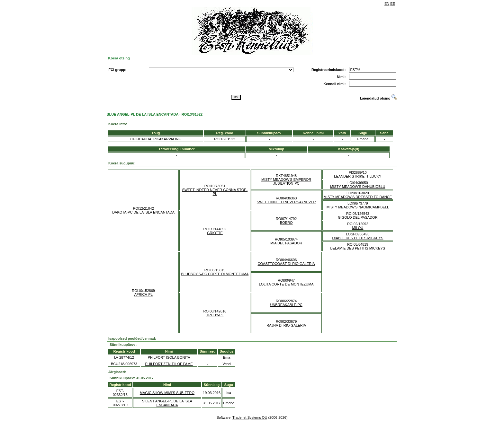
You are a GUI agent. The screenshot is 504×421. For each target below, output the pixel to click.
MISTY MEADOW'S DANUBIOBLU (358, 187)
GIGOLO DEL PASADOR (358, 217)
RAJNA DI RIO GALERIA (286, 325)
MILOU (358, 228)
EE (393, 4)
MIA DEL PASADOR (286, 243)
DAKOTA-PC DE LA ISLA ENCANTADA (143, 212)
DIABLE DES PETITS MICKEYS (358, 238)
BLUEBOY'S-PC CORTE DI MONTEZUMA (215, 274)
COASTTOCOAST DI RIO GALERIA (286, 264)
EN (387, 4)
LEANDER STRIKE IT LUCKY (358, 176)
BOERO (286, 223)
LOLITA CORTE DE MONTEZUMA (286, 284)
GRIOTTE (215, 233)
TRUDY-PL (215, 315)
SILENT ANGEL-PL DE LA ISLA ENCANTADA (167, 403)
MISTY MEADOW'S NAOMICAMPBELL (358, 207)
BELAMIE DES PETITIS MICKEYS (358, 248)
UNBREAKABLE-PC (286, 305)
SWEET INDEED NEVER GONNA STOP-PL (215, 192)
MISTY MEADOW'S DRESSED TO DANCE (358, 197)
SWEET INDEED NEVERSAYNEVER (286, 202)
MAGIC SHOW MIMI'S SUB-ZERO (167, 393)
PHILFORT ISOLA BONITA (169, 357)
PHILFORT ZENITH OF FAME (169, 364)
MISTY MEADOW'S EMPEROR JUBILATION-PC (286, 181)
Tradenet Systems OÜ (250, 417)
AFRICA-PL (143, 294)
